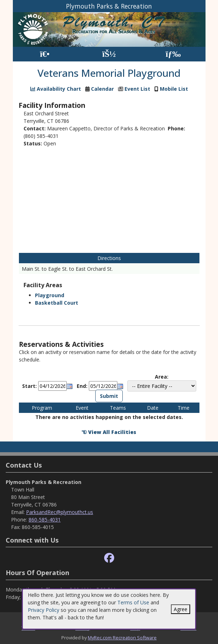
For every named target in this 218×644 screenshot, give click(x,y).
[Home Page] (45, 54)
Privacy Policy (44, 610)
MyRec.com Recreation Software (122, 638)
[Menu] (173, 54)
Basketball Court (57, 303)
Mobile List (174, 89)
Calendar (102, 89)
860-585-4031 (45, 520)
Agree (181, 609)
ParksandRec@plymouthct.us (60, 512)
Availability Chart (56, 89)
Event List (137, 89)
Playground (50, 295)
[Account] (109, 54)
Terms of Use (133, 602)
